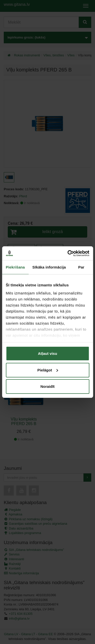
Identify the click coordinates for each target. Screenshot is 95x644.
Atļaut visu (47, 353)
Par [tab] (81, 267)
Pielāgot (48, 370)
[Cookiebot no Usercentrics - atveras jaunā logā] (68, 253)
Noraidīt (47, 386)
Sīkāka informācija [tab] (49, 267)
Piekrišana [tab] (15, 267)
